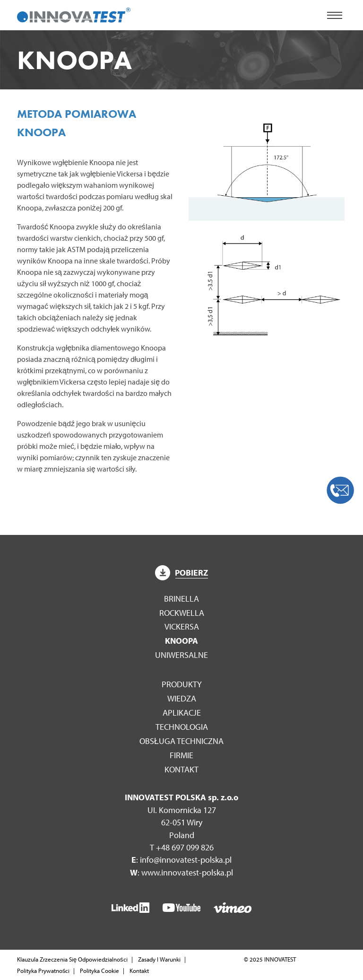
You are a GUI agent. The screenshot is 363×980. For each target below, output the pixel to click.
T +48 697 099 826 (182, 847)
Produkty (182, 684)
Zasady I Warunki (159, 959)
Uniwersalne (181, 655)
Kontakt (181, 769)
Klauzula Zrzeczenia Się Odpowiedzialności (72, 959)
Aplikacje (182, 713)
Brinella (181, 599)
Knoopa (181, 641)
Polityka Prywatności (43, 971)
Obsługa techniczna (181, 741)
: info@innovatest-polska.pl (181, 860)
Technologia (182, 727)
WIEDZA (182, 698)
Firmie (181, 755)
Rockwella (182, 613)
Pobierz (181, 573)
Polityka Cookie (99, 971)
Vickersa (182, 626)
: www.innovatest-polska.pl (181, 872)
